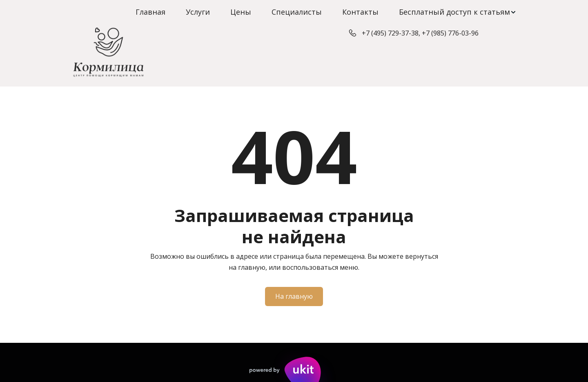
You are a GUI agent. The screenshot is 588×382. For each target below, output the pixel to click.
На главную (294, 296)
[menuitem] (150, 12)
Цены (241, 12)
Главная (150, 12)
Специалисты (297, 12)
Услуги (198, 12)
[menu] (294, 12)
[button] (458, 12)
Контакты (360, 12)
